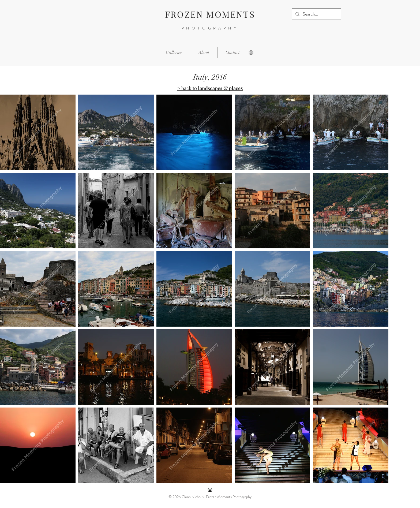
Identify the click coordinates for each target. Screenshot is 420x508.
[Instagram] (251, 53)
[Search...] (316, 14)
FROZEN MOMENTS (210, 14)
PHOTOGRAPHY (210, 28)
